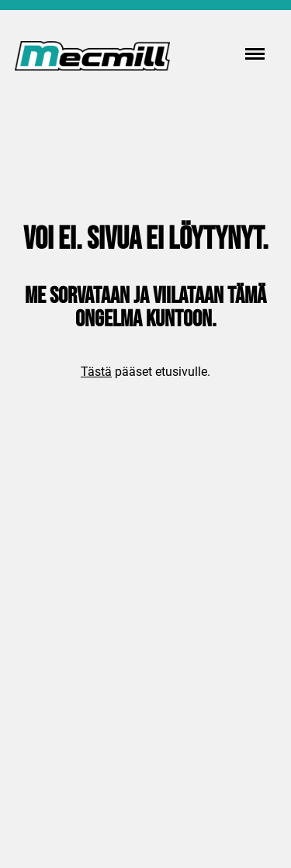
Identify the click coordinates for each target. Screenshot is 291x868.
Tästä (96, 372)
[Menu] (255, 54)
